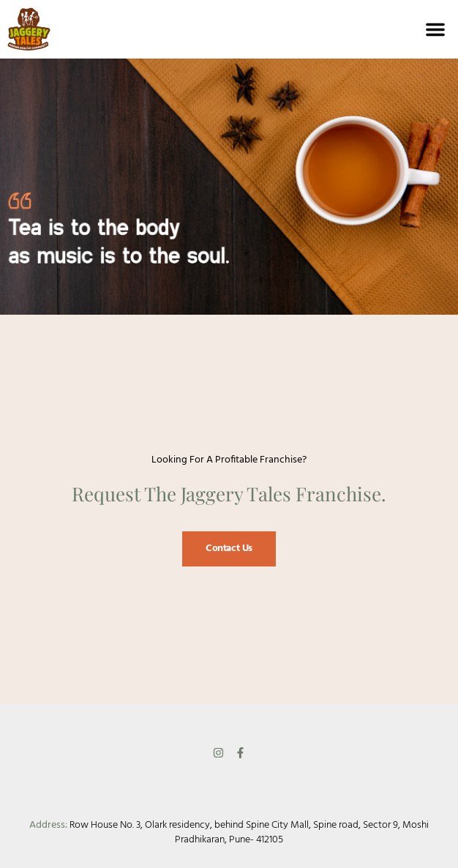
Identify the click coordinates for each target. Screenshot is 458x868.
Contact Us (229, 549)
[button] (435, 29)
